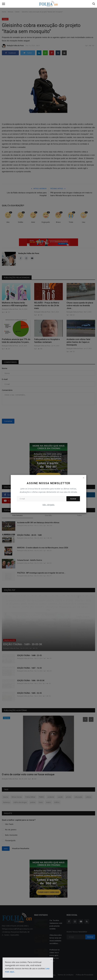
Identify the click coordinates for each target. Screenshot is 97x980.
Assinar (73, 499)
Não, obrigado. (49, 505)
